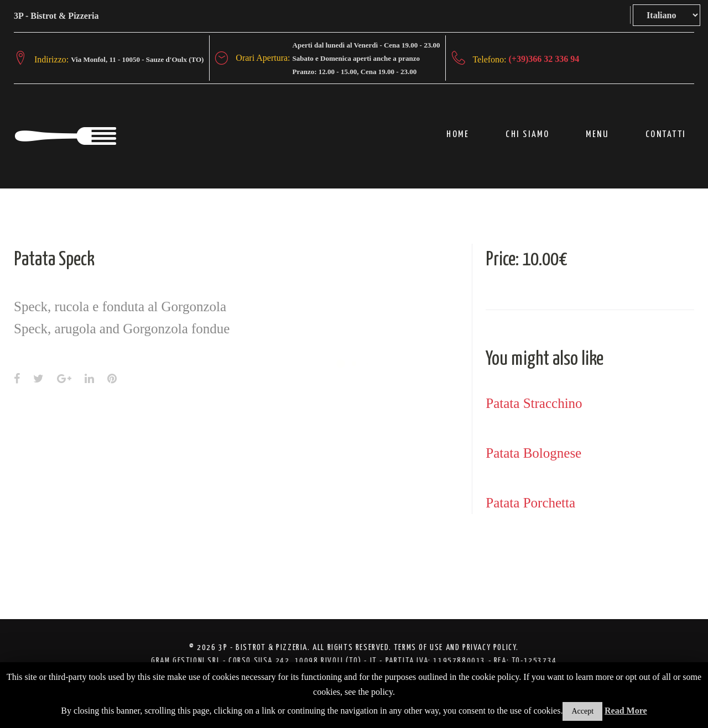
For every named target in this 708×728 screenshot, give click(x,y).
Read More (626, 711)
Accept (582, 711)
